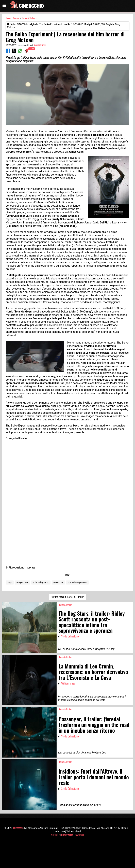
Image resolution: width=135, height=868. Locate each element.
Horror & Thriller (28, 18)
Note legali (79, 835)
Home (8, 18)
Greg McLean (22, 582)
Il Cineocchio (18, 828)
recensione (58, 582)
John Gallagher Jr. (41, 582)
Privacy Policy (67, 835)
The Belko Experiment (77, 582)
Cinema (16, 18)
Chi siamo (55, 835)
